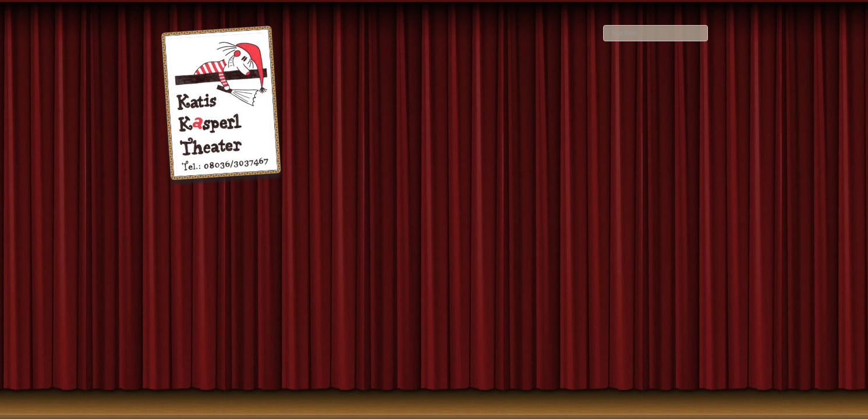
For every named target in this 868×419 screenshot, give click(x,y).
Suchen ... (603, 25)
